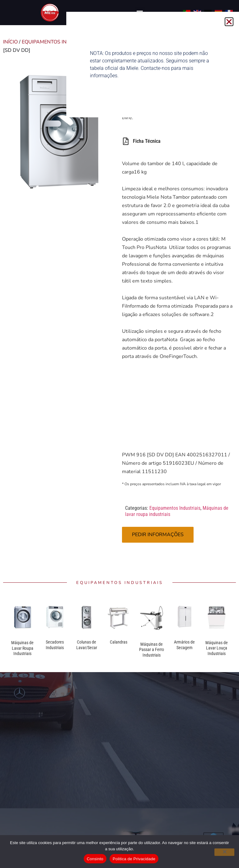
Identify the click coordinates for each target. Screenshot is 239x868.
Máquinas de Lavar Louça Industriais (217, 648)
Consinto (95, 859)
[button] (229, 22)
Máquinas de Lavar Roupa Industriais (22, 648)
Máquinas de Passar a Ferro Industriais (152, 650)
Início (10, 42)
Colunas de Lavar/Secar (87, 645)
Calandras (119, 642)
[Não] (224, 852)
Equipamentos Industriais (57, 42)
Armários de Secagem (184, 645)
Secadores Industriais (55, 645)
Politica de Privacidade (134, 859)
